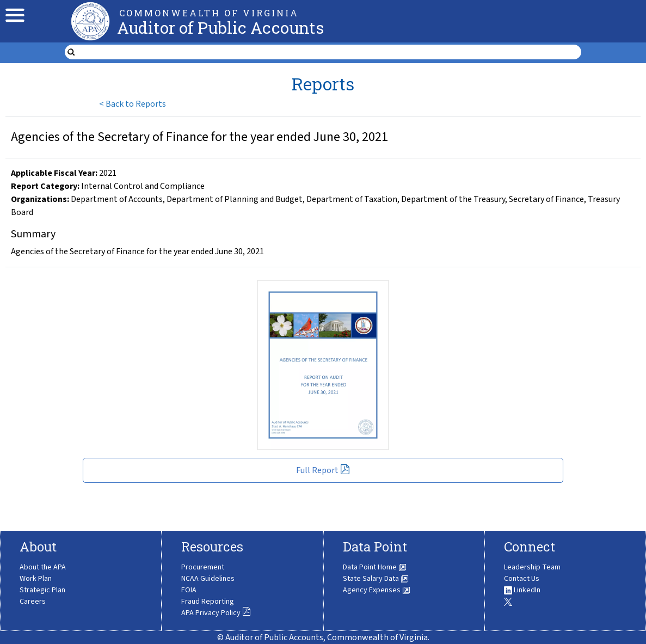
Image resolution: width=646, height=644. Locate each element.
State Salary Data (376, 579)
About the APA (43, 567)
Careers (33, 602)
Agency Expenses (377, 590)
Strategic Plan (42, 590)
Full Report (323, 470)
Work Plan (36, 579)
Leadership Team (532, 567)
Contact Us (522, 579)
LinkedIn (522, 590)
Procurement (203, 567)
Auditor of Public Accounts (220, 27)
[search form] (330, 52)
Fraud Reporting (208, 602)
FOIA (189, 590)
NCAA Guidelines (208, 579)
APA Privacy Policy (216, 613)
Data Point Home (375, 567)
